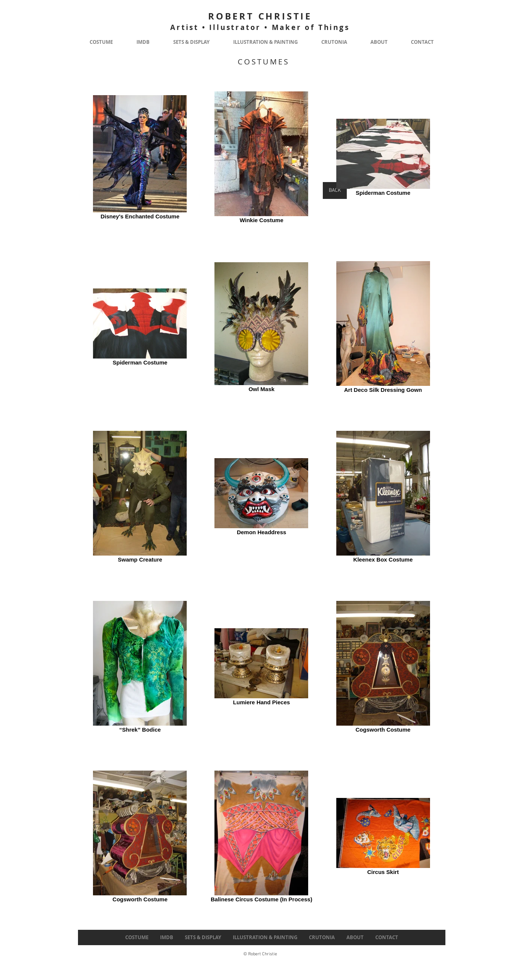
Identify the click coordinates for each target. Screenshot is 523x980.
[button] (101, 42)
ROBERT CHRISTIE (260, 16)
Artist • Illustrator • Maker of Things (260, 27)
